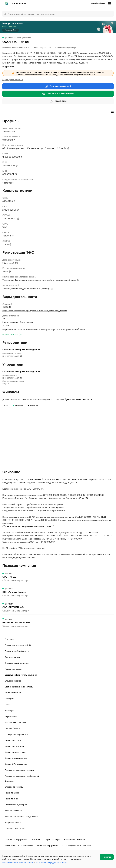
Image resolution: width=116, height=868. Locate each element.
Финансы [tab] (42, 112)
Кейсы (7, 704)
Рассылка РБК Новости (74, 839)
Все (6, 406)
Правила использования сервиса (19, 770)
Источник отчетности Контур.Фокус (21, 816)
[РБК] (7, 3)
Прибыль (33, 406)
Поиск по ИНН (11, 798)
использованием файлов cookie (18, 862)
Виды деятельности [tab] (24, 112)
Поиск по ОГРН (12, 792)
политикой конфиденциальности (51, 862)
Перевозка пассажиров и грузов (16, 47)
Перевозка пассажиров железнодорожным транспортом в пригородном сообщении (44, 329)
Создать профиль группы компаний (21, 675)
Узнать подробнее (10, 30)
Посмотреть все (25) (12, 334)
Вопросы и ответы (13, 822)
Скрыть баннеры (52, 839)
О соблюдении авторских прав (77, 845)
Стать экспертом (12, 657)
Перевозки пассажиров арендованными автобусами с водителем (35, 310)
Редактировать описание (13, 79)
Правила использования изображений (22, 776)
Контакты (9, 781)
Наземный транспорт (42, 47)
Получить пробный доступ (17, 651)
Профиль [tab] (7, 112)
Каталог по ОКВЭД (13, 740)
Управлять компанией (58, 86)
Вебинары (9, 710)
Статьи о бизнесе (12, 728)
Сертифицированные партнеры (19, 686)
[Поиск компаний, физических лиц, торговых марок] (58, 14)
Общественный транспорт (65, 47)
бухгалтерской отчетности (78, 400)
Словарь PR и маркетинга (16, 734)
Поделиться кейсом (14, 669)
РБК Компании (19, 4)
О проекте (9, 639)
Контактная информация (16, 839)
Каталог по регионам (14, 746)
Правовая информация (48, 845)
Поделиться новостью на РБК (18, 645)
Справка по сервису (14, 787)
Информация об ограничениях (19, 845)
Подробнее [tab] (8, 67)
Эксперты (9, 698)
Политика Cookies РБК (15, 828)
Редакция (36, 839)
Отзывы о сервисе (13, 680)
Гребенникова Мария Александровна (21, 372)
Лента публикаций (13, 692)
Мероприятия (11, 716)
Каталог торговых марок (16, 758)
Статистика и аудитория (16, 804)
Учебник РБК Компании (15, 722)
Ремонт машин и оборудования (18, 322)
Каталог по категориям (15, 752)
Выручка (18, 406)
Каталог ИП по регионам (16, 764)
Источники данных (13, 810)
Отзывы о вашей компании (17, 663)
